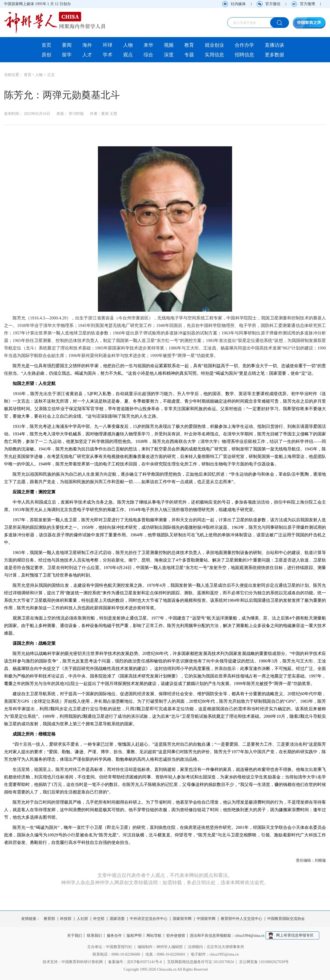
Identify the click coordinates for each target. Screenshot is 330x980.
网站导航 (155, 936)
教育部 (49, 919)
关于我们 (74, 936)
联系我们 (94, 936)
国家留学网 (182, 919)
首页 (46, 45)
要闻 (67, 45)
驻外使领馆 (177, 936)
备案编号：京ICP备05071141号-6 (135, 962)
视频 (169, 45)
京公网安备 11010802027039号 (264, 962)
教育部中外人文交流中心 (241, 919)
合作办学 (244, 45)
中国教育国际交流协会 (286, 919)
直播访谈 (274, 45)
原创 (46, 55)
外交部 (99, 919)
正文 (51, 75)
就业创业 (214, 45)
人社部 (82, 919)
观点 (128, 55)
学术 (108, 55)
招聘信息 (244, 55)
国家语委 (117, 919)
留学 (67, 55)
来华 (148, 45)
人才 (87, 55)
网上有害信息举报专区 (296, 936)
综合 (148, 55)
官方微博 (307, 4)
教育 (189, 45)
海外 (87, 45)
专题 (189, 55)
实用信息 (214, 55)
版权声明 (134, 936)
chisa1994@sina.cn (251, 936)
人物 (128, 45)
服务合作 (114, 936)
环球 (108, 45)
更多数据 (274, 55)
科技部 (66, 919)
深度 (169, 55)
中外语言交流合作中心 (149, 919)
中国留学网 (206, 919)
